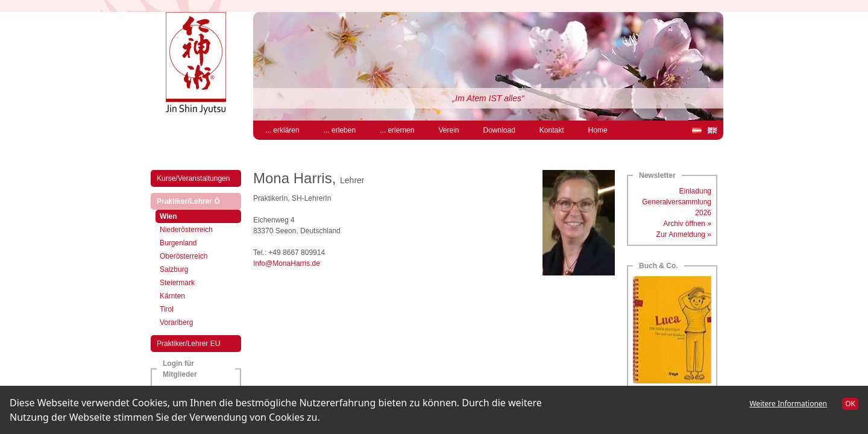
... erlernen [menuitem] (397, 130)
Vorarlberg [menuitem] (176, 322)
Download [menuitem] (499, 130)
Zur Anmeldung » (684, 234)
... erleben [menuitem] (340, 130)
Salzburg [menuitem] (174, 269)
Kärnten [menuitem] (172, 296)
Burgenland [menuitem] (178, 243)
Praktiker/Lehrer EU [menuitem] (188, 344)
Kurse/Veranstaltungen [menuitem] (193, 178)
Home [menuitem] (598, 130)
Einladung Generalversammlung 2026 (677, 202)
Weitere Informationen (788, 404)
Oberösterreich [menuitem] (184, 256)
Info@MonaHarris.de (287, 263)
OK (850, 404)
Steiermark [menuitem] (177, 283)
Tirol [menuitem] (167, 309)
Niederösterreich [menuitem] (186, 230)
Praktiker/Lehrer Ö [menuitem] (199, 200)
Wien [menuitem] (179, 215)
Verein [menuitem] (448, 130)
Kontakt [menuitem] (552, 130)
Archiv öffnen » (687, 224)
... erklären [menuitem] (282, 130)
